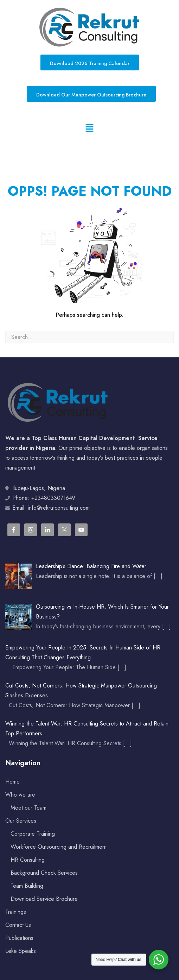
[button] (89, 128)
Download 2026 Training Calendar (90, 63)
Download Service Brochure (44, 899)
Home (12, 782)
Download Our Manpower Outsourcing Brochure (91, 95)
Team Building (27, 886)
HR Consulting (28, 860)
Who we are (20, 795)
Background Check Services (44, 873)
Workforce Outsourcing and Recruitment (59, 847)
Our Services (21, 821)
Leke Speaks (21, 951)
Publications (19, 938)
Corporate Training (33, 834)
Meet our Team (28, 808)
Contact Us (18, 925)
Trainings (16, 912)
